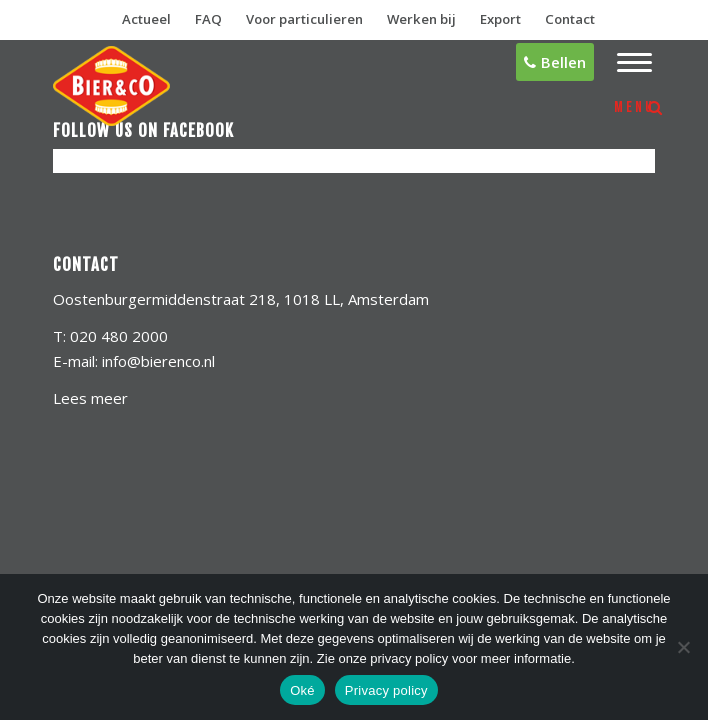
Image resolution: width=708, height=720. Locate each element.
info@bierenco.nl (158, 361)
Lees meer (90, 398)
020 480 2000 (119, 336)
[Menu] (624, 62)
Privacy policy (386, 690)
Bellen (555, 62)
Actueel (146, 19)
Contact (570, 19)
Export (500, 19)
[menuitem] (624, 62)
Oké (302, 690)
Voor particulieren (304, 19)
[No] (683, 647)
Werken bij (421, 19)
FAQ (208, 19)
